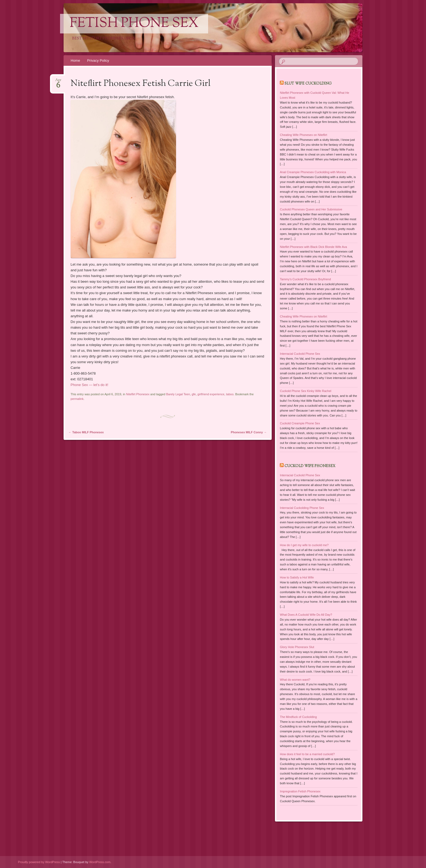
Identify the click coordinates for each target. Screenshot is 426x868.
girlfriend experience (211, 394)
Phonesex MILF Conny (249, 432)
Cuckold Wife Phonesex (310, 466)
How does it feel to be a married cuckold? (307, 754)
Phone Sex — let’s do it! (90, 385)
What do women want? (295, 680)
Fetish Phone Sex (134, 24)
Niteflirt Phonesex (138, 394)
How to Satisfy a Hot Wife (297, 577)
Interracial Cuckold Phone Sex (300, 354)
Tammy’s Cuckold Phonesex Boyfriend (305, 279)
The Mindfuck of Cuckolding (298, 717)
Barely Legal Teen (178, 394)
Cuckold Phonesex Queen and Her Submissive (311, 209)
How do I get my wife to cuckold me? (304, 545)
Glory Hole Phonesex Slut (297, 647)
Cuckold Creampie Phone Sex (300, 423)
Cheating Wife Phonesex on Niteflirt (303, 135)
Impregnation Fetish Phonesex (300, 791)
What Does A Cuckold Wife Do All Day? (306, 615)
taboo (230, 394)
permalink (77, 399)
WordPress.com (100, 862)
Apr (58, 82)
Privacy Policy (98, 60)
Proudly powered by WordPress (39, 862)
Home (75, 60)
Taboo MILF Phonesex (86, 432)
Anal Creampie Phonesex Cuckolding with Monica (313, 172)
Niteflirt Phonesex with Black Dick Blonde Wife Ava (313, 247)
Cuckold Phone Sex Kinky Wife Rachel (306, 391)
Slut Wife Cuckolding (308, 84)
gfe (194, 394)
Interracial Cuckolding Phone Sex (302, 508)
